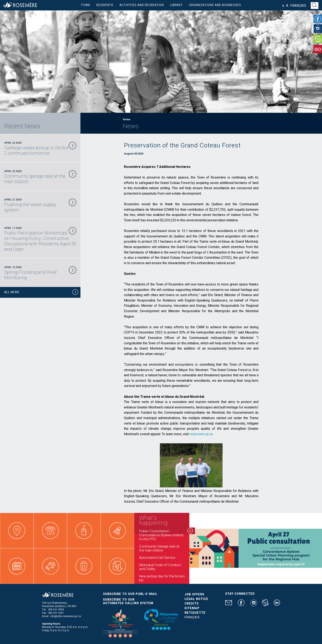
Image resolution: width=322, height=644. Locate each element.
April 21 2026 (40, 205)
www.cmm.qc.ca (201, 434)
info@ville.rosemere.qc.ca (66, 616)
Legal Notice (196, 599)
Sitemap (192, 608)
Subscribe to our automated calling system (128, 601)
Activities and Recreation (142, 5)
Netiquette (195, 613)
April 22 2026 (40, 148)
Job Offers (194, 594)
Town (85, 5)
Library (176, 5)
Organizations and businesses (215, 5)
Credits (192, 604)
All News (41, 293)
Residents (105, 5)
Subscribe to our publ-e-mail (130, 594)
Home (127, 119)
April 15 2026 (40, 273)
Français (298, 6)
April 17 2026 (40, 239)
